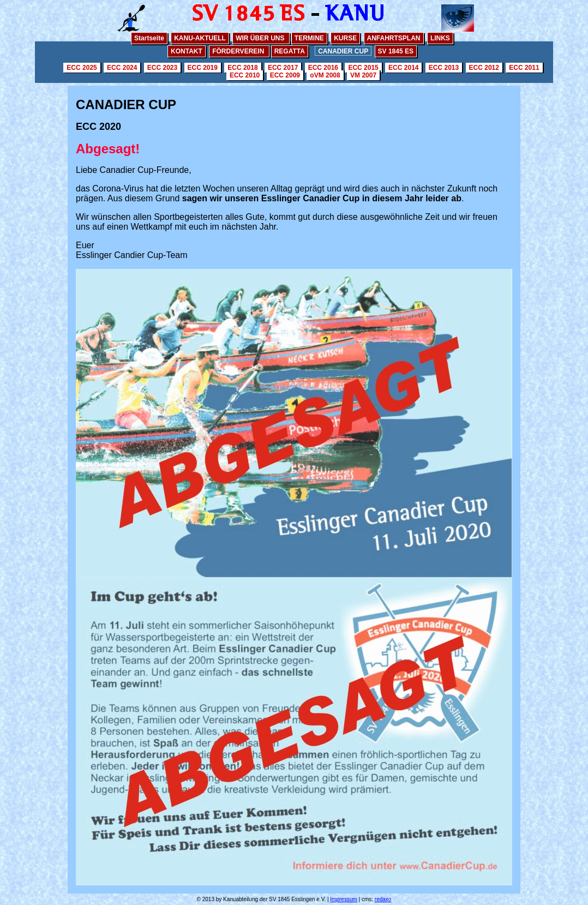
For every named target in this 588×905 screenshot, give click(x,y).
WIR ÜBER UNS (261, 38)
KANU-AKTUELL (200, 38)
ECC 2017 (283, 68)
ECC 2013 (444, 68)
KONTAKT (187, 51)
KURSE (345, 38)
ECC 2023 (162, 68)
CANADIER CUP (343, 51)
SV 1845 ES (396, 51)
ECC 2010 (245, 75)
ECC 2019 (203, 68)
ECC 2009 (285, 75)
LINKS (440, 38)
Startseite (149, 38)
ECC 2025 (82, 68)
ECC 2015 (363, 68)
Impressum (343, 899)
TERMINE (309, 38)
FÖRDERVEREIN (239, 51)
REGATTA (290, 51)
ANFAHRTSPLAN (394, 38)
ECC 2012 (484, 68)
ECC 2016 (323, 68)
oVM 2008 (325, 75)
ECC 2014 (403, 68)
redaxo (383, 899)
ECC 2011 (524, 68)
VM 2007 (363, 75)
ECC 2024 (122, 68)
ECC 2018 (242, 68)
